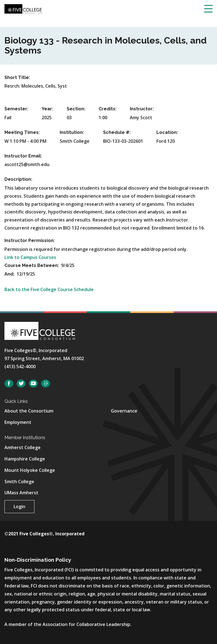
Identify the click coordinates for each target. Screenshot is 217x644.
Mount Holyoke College (30, 470)
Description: (18, 179)
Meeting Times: (22, 132)
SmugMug (46, 384)
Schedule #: (117, 132)
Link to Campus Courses (30, 257)
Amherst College (23, 447)
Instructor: (142, 109)
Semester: (16, 109)
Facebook (9, 384)
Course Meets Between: (32, 265)
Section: (76, 109)
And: (10, 274)
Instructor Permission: (30, 240)
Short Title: (17, 77)
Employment (18, 422)
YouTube (33, 384)
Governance (124, 411)
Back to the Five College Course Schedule (49, 289)
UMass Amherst (21, 493)
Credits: (108, 109)
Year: (47, 109)
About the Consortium (29, 411)
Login (19, 506)
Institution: (72, 132)
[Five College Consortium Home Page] (23, 8)
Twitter (21, 384)
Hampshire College (25, 459)
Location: (167, 132)
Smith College (19, 482)
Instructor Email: (23, 156)
